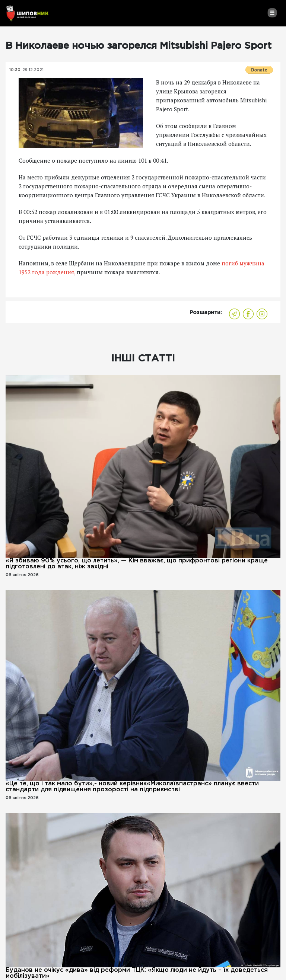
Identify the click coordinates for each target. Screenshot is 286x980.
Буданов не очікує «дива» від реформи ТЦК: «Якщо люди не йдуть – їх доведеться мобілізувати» (137, 973)
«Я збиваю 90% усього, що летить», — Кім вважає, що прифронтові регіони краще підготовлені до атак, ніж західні (137, 564)
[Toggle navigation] (272, 13)
